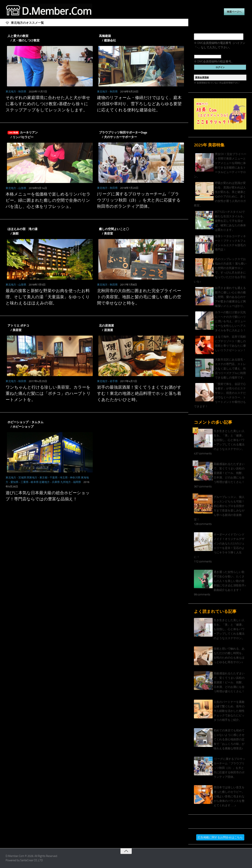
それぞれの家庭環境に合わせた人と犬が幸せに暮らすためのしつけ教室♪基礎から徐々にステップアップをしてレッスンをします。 (48, 104)
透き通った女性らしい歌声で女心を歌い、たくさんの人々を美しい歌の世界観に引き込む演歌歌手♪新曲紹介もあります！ (230, 581)
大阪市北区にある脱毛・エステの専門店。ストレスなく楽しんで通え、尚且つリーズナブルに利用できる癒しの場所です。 (230, 369)
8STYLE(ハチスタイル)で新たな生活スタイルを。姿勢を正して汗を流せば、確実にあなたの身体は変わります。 (230, 221)
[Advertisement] (94, 543)
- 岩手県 (113, 381)
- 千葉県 (53, 478)
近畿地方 (44, 482)
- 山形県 (21, 188)
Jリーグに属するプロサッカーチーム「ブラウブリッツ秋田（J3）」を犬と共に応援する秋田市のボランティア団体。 (139, 200)
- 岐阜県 (34, 482)
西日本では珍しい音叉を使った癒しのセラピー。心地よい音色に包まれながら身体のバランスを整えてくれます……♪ (229, 796)
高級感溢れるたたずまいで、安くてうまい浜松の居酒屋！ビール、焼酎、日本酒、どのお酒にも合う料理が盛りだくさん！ (229, 473)
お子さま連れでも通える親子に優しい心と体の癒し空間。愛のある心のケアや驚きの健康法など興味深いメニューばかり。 (230, 297)
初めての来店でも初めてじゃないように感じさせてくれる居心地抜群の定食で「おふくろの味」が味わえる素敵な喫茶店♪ (229, 739)
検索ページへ (234, 12)
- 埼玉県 (63, 478)
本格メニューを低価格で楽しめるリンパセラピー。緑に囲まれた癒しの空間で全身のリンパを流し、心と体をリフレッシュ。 (48, 200)
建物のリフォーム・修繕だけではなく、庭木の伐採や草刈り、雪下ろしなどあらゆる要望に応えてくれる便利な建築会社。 (139, 104)
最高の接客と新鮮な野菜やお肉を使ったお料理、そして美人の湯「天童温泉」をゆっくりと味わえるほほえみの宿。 (48, 297)
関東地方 (32, 478)
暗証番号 (200, 52)
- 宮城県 (21, 478)
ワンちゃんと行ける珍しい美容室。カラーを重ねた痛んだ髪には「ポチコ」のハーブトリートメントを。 (48, 394)
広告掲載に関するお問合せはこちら (220, 837)
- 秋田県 (21, 92)
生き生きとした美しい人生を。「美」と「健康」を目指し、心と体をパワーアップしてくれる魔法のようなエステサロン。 (229, 440)
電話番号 (200, 31)
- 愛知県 (14, 482)
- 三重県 (24, 482)
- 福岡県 (76, 482)
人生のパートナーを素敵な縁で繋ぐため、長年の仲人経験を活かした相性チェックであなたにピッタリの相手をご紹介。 (229, 711)
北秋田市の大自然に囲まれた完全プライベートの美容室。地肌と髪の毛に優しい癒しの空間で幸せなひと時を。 (139, 297)
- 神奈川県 (74, 478)
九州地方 (66, 482)
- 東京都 (43, 478)
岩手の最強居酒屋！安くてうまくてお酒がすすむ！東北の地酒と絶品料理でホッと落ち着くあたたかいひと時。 (139, 394)
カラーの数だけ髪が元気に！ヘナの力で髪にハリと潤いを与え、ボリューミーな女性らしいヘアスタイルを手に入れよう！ (230, 321)
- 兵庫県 (55, 482)
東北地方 (11, 92)
